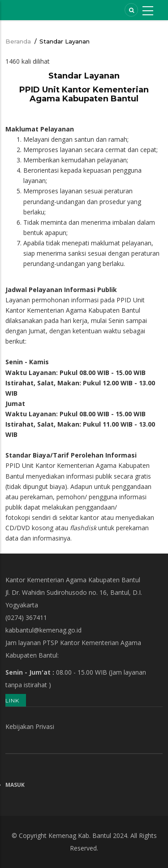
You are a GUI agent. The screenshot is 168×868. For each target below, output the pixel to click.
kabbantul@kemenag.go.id (43, 630)
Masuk (15, 785)
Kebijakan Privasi (30, 726)
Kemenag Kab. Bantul (80, 835)
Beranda (18, 41)
